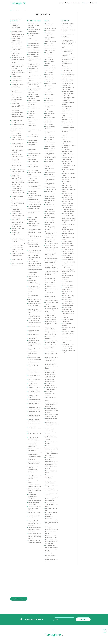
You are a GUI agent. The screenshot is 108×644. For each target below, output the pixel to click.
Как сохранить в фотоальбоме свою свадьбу (50, 393)
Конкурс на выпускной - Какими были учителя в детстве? (68, 313)
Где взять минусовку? (51, 265)
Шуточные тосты (33, 107)
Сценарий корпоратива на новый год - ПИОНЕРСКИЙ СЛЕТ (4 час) (18, 204)
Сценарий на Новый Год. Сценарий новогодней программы (18, 250)
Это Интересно (49, 81)
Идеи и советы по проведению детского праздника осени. (17, 210)
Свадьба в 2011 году (51, 345)
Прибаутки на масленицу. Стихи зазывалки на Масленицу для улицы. (18, 126)
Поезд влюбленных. (34, 155)
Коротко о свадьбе (50, 446)
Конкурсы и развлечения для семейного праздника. (68, 277)
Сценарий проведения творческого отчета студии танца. (17, 54)
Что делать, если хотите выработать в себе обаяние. (35, 508)
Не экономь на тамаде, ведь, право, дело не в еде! (51, 323)
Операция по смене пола (35, 204)
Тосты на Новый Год (33, 338)
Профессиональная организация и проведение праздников (52, 242)
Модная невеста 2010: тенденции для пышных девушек (51, 438)
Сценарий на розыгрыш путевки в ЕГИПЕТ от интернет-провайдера (17, 145)
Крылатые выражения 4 (34, 52)
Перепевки (65, 317)
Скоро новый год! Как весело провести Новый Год (34, 354)
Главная (12, 10)
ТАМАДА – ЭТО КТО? (34, 373)
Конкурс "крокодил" (67, 68)
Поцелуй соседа (33, 191)
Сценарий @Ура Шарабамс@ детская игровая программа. (17, 177)
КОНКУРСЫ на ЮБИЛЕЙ (68, 24)
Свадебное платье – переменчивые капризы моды (51, 399)
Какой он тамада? (33, 217)
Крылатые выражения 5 (34, 50)
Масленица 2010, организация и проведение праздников (52, 528)
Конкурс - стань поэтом (68, 34)
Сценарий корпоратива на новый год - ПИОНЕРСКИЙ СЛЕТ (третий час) (18, 183)
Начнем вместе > (19, 599)
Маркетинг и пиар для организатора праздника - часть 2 (35, 322)
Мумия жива (32, 118)
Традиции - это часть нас (52, 351)
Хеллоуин (48, 475)
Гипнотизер (65, 66)
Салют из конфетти (33, 200)
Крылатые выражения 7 (34, 45)
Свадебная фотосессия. (51, 553)
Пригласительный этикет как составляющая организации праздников (35, 305)
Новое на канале (49, 26)
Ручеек (30, 175)
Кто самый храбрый (33, 162)
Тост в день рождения (34, 41)
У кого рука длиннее (34, 134)
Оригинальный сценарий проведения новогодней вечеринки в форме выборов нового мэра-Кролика (18, 98)
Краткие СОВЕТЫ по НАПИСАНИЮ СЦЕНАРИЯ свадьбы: (18, 116)
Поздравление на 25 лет (35, 87)
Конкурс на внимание (67, 260)
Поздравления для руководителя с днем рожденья (34, 25)
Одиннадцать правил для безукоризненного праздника (35, 477)
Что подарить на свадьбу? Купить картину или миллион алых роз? (52, 499)
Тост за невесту (32, 431)
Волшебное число (33, 193)
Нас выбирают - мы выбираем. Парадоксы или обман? (35, 311)
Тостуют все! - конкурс (68, 285)
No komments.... (32, 215)
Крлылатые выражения (34, 101)
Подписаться (83, 619)
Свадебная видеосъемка (52, 300)
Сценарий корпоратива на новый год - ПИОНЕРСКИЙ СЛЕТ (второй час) (18, 192)
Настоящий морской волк (35, 153)
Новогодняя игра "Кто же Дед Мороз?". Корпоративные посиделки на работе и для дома (68, 101)
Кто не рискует (32, 164)
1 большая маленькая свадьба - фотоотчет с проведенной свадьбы (34, 317)
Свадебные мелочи (50, 50)
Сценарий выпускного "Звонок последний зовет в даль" (18, 72)
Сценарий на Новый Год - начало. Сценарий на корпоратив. (18, 67)
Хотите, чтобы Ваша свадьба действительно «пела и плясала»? (52, 454)
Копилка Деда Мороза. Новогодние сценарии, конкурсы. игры (68, 93)
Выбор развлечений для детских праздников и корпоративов (51, 405)
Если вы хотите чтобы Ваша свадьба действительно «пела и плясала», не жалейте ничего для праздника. (51, 461)
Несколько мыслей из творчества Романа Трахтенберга (34, 225)
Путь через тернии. (33, 140)
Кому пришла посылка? (34, 209)
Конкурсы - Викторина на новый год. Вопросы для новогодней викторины (68, 333)
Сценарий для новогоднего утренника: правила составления (18, 105)
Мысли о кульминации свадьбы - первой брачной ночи (34, 179)
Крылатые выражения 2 (34, 57)
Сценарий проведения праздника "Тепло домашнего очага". (17, 198)
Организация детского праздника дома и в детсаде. (17, 234)
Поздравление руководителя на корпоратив (33, 496)
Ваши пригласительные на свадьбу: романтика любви (35, 295)
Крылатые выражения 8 (34, 43)
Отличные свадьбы (50, 55)
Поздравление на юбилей (35, 500)
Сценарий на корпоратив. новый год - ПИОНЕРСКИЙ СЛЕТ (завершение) (18, 215)
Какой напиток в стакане (35, 109)
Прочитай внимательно (34, 206)
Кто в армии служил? (34, 183)
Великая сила (32, 145)
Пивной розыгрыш (33, 142)
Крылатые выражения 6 (34, 48)
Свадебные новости (50, 31)
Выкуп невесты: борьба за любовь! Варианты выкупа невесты (69, 272)
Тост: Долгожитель (33, 69)
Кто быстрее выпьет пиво (35, 189)
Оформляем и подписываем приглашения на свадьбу (51, 518)
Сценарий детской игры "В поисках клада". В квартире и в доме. (18, 86)
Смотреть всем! (49, 33)
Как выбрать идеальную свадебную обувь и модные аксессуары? (51, 333)
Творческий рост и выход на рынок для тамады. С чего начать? (35, 529)
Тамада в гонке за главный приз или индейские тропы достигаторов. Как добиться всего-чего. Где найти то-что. (35, 456)
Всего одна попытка (33, 170)
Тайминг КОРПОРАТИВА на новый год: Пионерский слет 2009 (18, 151)
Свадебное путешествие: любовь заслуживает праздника (52, 273)
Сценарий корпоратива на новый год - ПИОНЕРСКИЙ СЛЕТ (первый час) (18, 171)
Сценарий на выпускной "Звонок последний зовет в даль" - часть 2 (18, 48)
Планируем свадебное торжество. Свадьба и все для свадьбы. (52, 424)
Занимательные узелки (34, 128)
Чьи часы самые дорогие (35, 172)
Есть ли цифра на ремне (34, 147)
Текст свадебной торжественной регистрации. (33, 445)
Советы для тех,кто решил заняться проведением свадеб (34, 439)
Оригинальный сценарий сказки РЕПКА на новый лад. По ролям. (68, 76)
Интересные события (51, 41)
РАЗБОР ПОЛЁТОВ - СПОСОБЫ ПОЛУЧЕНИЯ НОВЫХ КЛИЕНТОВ (34, 65)
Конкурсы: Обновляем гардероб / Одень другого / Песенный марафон (69, 42)
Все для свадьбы (50, 24)
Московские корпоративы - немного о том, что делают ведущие (52, 359)
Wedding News (49, 98)
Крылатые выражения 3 (34, 54)
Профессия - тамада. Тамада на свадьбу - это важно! (51, 504)
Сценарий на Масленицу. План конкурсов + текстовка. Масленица (18, 111)
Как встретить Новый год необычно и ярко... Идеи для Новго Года (52, 542)
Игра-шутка (31, 111)
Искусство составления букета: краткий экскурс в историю (52, 410)
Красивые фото (49, 59)
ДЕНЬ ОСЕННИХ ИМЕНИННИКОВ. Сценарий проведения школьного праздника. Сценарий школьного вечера (18, 223)
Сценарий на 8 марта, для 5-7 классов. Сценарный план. (18, 255)
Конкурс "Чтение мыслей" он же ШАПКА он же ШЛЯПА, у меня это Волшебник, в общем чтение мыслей (69, 228)
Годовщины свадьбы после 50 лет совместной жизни (35, 490)
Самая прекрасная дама (34, 202)
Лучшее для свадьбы (51, 28)
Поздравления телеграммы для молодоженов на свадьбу (35, 282)
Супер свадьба (49, 72)
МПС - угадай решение (68, 249)
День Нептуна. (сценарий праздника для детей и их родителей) (18, 240)
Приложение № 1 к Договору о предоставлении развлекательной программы (33, 469)
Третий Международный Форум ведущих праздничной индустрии (35, 231)
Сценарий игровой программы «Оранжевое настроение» (18, 139)
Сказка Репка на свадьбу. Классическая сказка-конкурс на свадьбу (68, 346)
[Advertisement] (89, 35)
